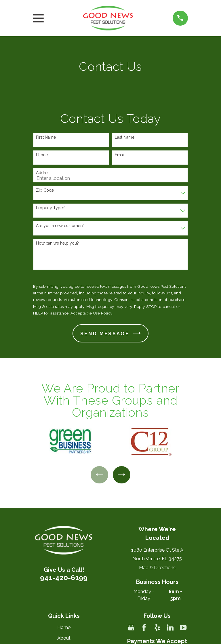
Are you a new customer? (60, 226)
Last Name (125, 137)
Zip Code (45, 190)
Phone (42, 155)
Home (64, 627)
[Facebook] (144, 627)
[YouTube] (183, 627)
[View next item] (121, 475)
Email (120, 155)
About (64, 638)
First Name (46, 137)
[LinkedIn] (170, 627)
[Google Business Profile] (131, 627)
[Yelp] (157, 627)
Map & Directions (157, 567)
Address (44, 173)
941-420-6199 (64, 578)
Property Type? (50, 208)
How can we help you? (57, 243)
